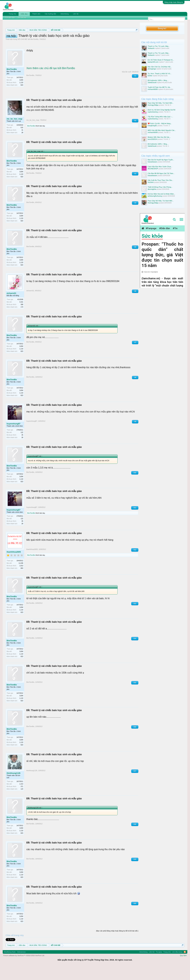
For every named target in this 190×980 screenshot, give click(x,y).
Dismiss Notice (136, 37)
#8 (135, 391)
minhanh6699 (153, 89)
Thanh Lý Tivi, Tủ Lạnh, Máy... (159, 46)
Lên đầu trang (177, 965)
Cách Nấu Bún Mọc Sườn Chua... (160, 167)
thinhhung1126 (14, 786)
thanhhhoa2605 (14, 565)
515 (22, 141)
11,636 (21, 577)
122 (22, 446)
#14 (135, 652)
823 (22, 98)
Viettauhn (151, 48)
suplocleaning (153, 112)
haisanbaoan (152, 162)
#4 (135, 216)
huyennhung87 (14, 437)
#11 (135, 521)
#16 (135, 740)
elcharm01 (11, 307)
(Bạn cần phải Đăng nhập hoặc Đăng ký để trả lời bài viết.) (117, 944)
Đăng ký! (162, 28)
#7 (135, 356)
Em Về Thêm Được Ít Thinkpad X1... (161, 60)
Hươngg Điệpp (153, 105)
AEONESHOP (153, 169)
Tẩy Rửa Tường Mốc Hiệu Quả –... (160, 117)
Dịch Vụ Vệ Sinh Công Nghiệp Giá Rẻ (161, 110)
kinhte (150, 76)
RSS (185, 965)
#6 (135, 305)
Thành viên (36, 14)
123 (22, 802)
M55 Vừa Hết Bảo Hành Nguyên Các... (162, 130)
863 (22, 582)
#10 (135, 486)
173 (22, 320)
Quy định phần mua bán (102, 37)
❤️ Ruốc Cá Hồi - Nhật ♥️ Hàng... (160, 123)
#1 (135, 89)
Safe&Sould (152, 82)
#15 (135, 696)
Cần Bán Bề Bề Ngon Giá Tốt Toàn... (161, 173)
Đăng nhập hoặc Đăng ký (174, 2)
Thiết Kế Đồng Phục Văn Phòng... (160, 187)
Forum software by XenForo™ (24, 969)
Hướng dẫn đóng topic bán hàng (47, 40)
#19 (135, 873)
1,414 (21, 797)
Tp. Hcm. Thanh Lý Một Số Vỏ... (160, 74)
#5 (135, 260)
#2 (135, 134)
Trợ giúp (159, 965)
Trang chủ (12, 14)
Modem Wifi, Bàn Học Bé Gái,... (159, 137)
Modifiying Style (10, 965)
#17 (135, 784)
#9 (135, 435)
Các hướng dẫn (50, 14)
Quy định (183, 969)
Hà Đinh (151, 182)
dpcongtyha (152, 189)
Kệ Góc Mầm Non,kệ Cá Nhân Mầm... (161, 194)
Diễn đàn (24, 14)
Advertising (65, 14)
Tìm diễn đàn (10, 18)
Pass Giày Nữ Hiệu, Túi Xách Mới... (161, 103)
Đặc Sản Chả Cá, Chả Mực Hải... (160, 67)
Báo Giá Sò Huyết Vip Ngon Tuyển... (161, 160)
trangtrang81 (152, 126)
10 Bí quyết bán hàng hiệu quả (88, 40)
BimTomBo (35, 53)
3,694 (21, 93)
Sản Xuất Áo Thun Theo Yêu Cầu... (160, 180)
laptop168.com (153, 62)
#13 (135, 617)
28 (22, 146)
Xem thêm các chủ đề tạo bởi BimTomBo (51, 82)
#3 (135, 187)
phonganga (152, 69)
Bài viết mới (22, 18)
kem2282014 (152, 139)
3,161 (21, 315)
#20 (135, 917)
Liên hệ (76, 14)
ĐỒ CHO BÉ (22, 53)
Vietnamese (21, 965)
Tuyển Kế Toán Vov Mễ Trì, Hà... (159, 87)
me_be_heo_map (15, 132)
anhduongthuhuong (155, 196)
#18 (135, 838)
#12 (135, 563)
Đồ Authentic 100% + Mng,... (158, 80)
